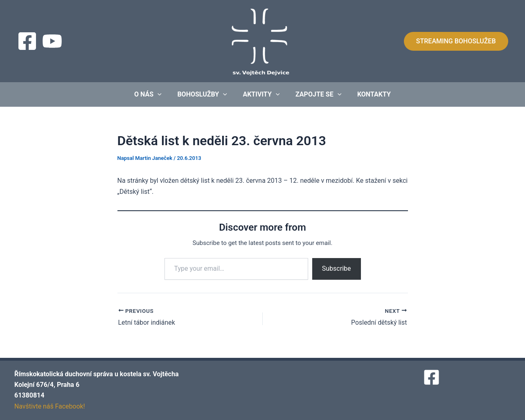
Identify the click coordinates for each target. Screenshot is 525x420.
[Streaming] (52, 41)
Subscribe (337, 268)
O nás (153, 94)
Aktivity (261, 94)
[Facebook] (27, 41)
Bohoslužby (205, 94)
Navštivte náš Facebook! (50, 406)
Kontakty (369, 94)
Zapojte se (315, 94)
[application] (163, 94)
